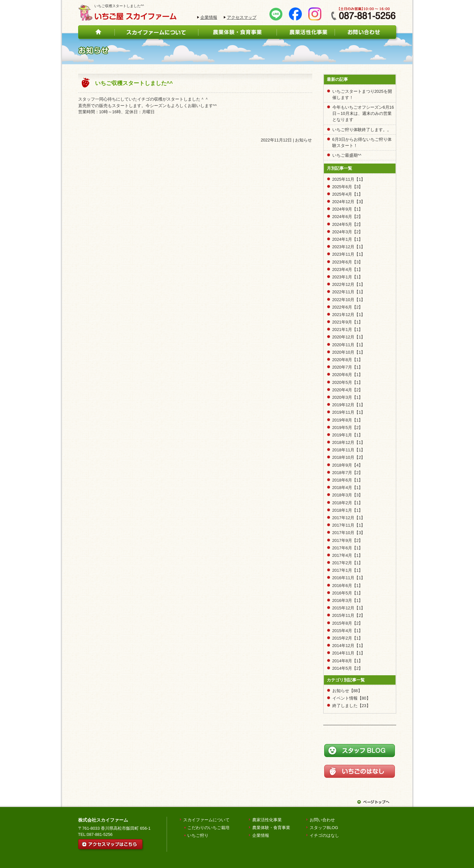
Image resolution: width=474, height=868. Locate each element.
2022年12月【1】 (349, 284)
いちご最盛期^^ (347, 155)
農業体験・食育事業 (271, 828)
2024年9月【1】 (348, 209)
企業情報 (209, 17)
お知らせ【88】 (347, 691)
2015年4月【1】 (348, 631)
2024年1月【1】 (348, 239)
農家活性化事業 (267, 820)
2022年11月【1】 (349, 292)
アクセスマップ (242, 17)
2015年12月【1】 (349, 608)
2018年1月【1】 (348, 510)
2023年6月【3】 (348, 262)
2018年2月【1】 (348, 503)
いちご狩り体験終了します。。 (362, 130)
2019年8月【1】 (348, 420)
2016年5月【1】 (348, 593)
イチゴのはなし (324, 835)
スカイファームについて (206, 820)
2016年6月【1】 (348, 586)
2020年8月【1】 (348, 360)
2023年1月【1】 (348, 277)
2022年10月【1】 (349, 300)
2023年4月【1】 (348, 269)
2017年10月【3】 (349, 533)
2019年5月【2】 (348, 428)
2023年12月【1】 (349, 247)
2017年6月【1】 (348, 548)
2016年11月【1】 (349, 578)
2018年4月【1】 (348, 488)
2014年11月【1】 (349, 653)
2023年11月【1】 (349, 254)
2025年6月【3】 (348, 187)
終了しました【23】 (351, 706)
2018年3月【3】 (348, 495)
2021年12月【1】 (349, 315)
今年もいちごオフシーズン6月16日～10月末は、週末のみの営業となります (363, 113)
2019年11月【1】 (349, 412)
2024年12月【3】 (349, 202)
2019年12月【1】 (349, 405)
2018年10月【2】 (349, 457)
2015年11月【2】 (349, 615)
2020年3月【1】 (348, 397)
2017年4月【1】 (348, 555)
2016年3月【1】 (348, 600)
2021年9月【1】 (348, 322)
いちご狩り (198, 835)
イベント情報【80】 (351, 698)
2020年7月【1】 (348, 367)
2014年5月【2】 (348, 668)
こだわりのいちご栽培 (208, 828)
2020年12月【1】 (349, 337)
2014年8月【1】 (348, 661)
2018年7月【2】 (348, 473)
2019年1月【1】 (348, 435)
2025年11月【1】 (349, 179)
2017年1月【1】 (348, 570)
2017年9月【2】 (348, 540)
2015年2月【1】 (348, 638)
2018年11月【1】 (349, 450)
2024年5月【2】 (348, 224)
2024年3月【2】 (348, 232)
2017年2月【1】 (348, 563)
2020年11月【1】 (349, 345)
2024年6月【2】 (348, 217)
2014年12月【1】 (349, 646)
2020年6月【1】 (348, 375)
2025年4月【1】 (348, 194)
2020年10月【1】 (349, 352)
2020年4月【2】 (348, 390)
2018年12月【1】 (349, 442)
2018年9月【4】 (348, 465)
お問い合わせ (322, 820)
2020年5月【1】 (348, 382)
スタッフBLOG (324, 828)
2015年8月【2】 (348, 623)
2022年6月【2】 (348, 307)
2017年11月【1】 (349, 525)
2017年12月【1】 (349, 518)
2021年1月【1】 (348, 330)
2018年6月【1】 (348, 480)
